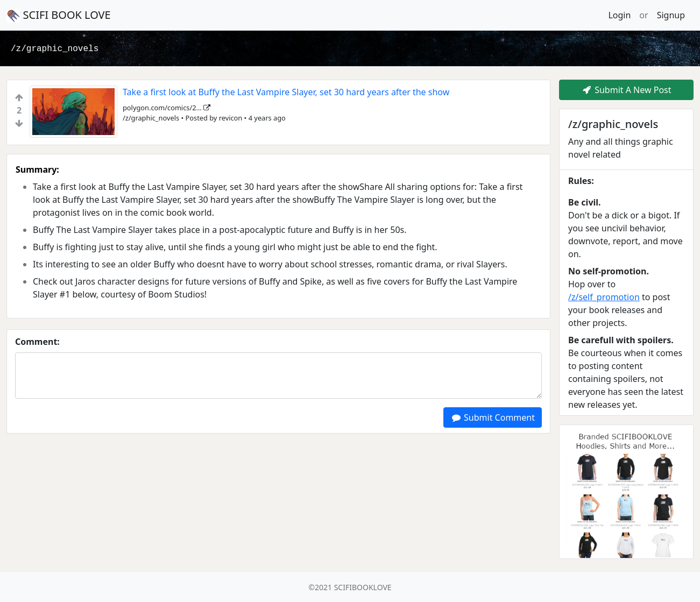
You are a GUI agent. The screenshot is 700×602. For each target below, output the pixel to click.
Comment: (37, 342)
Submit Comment (493, 417)
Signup (671, 15)
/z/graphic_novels (55, 49)
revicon (231, 118)
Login (619, 15)
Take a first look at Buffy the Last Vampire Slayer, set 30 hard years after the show (286, 92)
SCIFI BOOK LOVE (59, 15)
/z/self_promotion (604, 297)
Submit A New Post (626, 90)
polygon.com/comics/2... (167, 108)
